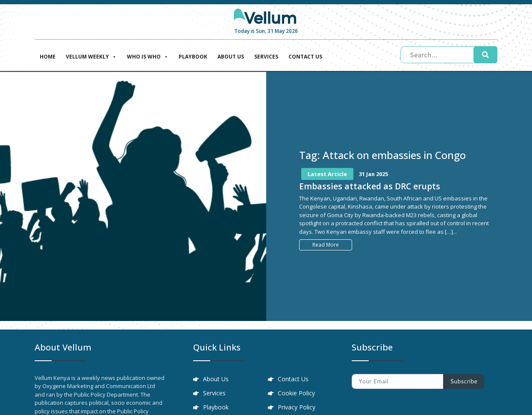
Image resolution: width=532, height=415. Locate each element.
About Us (231, 57)
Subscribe (464, 381)
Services (266, 57)
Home (48, 57)
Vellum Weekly (91, 56)
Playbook (193, 57)
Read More (326, 245)
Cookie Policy (297, 394)
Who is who (148, 56)
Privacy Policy (297, 408)
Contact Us (305, 57)
